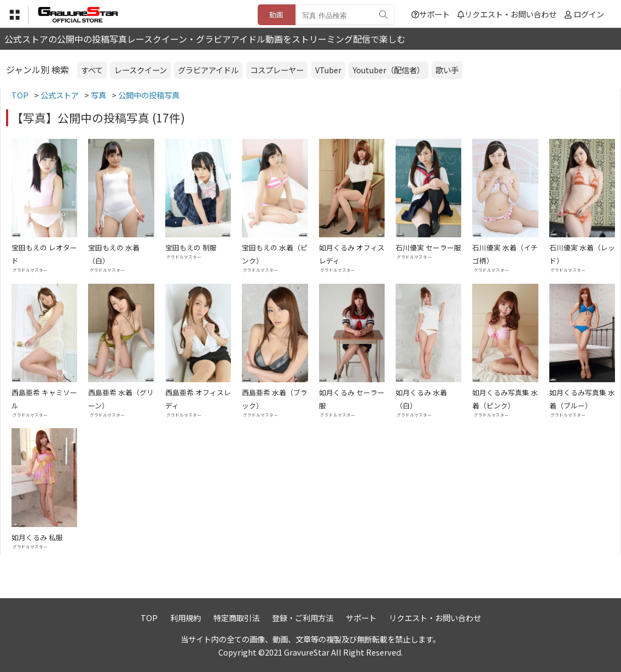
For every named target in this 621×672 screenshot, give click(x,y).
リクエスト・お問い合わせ (507, 14)
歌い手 (447, 70)
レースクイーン (141, 70)
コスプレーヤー (277, 70)
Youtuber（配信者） (389, 70)
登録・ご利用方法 (303, 618)
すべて (92, 70)
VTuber (328, 70)
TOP (149, 618)
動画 (276, 14)
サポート (431, 14)
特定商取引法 (236, 618)
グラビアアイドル (208, 70)
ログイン (589, 14)
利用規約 (185, 618)
